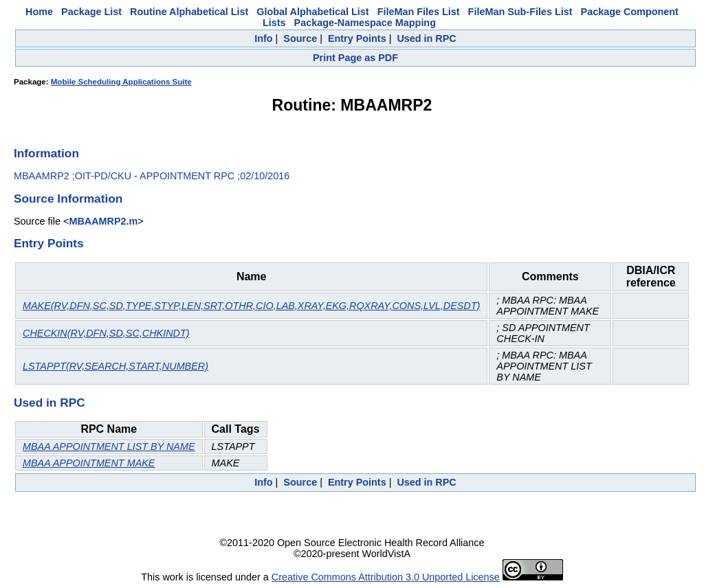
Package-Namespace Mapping (365, 23)
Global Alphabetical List (312, 12)
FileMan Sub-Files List (520, 12)
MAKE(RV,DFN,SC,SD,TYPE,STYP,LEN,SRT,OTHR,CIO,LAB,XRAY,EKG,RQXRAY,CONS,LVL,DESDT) (251, 306)
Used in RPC (426, 38)
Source (300, 38)
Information (46, 153)
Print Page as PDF (355, 58)
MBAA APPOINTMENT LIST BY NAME (109, 446)
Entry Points (357, 38)
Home (39, 12)
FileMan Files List (419, 12)
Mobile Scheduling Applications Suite (121, 82)
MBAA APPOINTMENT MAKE (89, 463)
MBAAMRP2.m (103, 221)
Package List (91, 12)
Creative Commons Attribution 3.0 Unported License (386, 577)
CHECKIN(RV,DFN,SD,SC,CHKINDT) (106, 333)
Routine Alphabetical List (189, 12)
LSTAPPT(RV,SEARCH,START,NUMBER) (115, 366)
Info (263, 38)
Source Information (68, 199)
